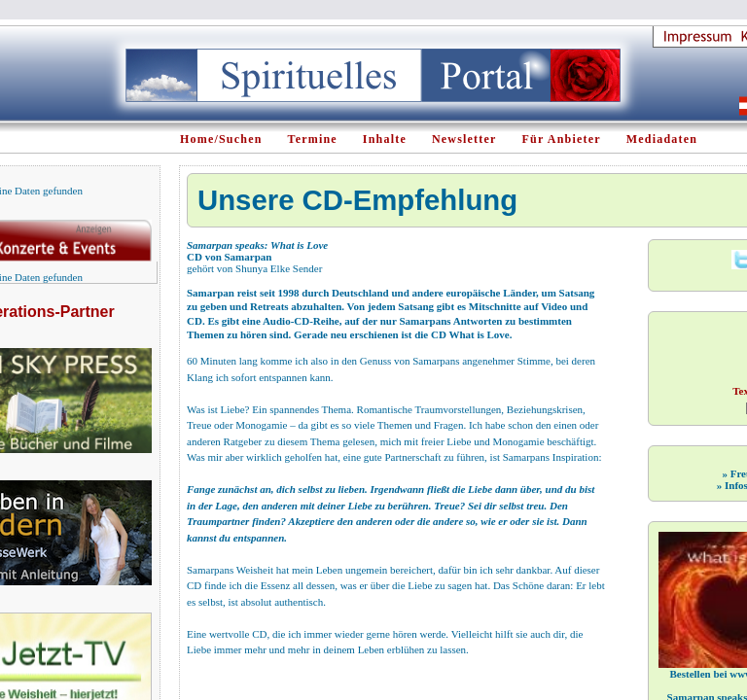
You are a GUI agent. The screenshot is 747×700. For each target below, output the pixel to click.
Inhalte (385, 139)
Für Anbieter (562, 139)
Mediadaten (662, 139)
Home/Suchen (221, 139)
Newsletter (464, 139)
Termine (313, 139)
